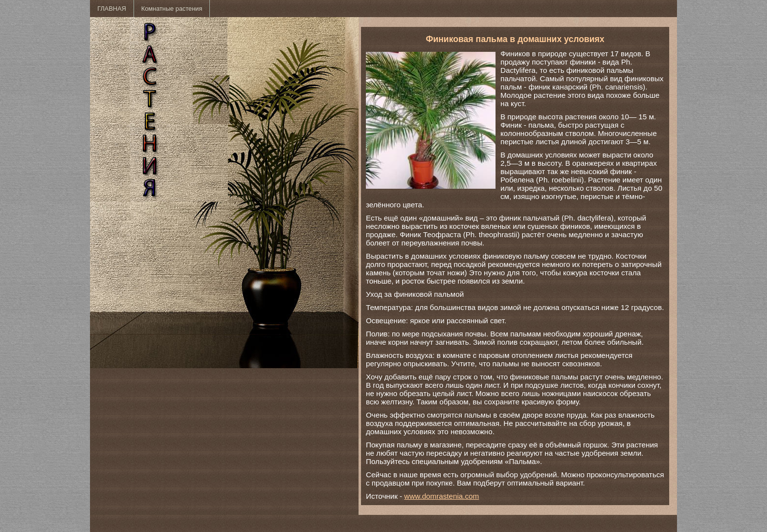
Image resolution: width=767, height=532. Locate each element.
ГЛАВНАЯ (112, 9)
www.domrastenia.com (441, 496)
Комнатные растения (172, 9)
